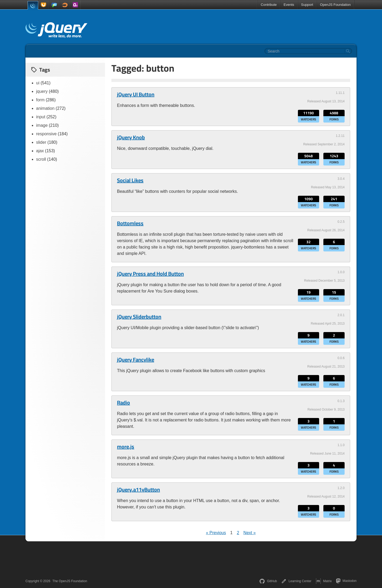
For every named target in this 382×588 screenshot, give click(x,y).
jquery (42, 91)
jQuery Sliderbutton (139, 317)
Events (289, 5)
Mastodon (346, 581)
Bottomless (130, 223)
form (40, 100)
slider (41, 142)
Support (307, 5)
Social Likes (130, 180)
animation (45, 108)
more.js (126, 447)
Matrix (324, 581)
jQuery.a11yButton (138, 490)
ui (38, 83)
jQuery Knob (131, 137)
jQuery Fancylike (136, 360)
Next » (250, 533)
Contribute (269, 5)
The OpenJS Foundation (70, 581)
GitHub (268, 581)
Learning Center (296, 581)
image (42, 125)
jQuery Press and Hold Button (150, 274)
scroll (41, 159)
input (41, 117)
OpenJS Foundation (335, 5)
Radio (123, 403)
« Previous (216, 533)
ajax (40, 151)
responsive (46, 134)
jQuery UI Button (136, 94)
